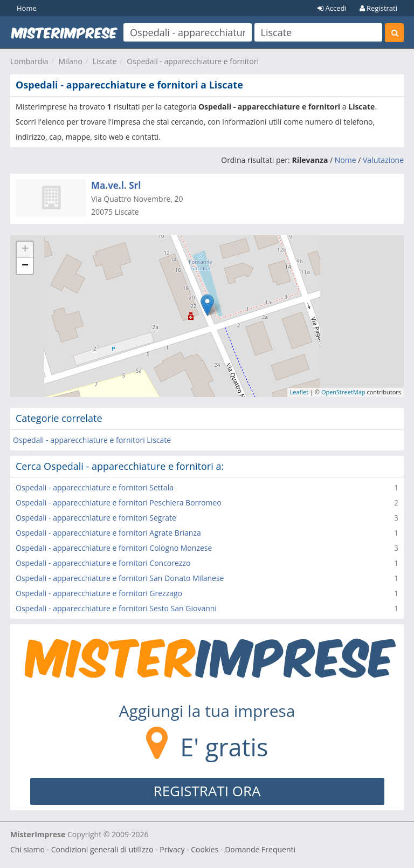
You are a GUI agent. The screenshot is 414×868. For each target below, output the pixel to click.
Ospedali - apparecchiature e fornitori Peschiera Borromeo (119, 503)
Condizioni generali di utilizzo (102, 849)
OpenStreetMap (343, 392)
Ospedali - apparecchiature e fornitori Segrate (96, 518)
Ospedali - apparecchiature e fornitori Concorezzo (103, 563)
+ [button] (25, 250)
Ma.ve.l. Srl (116, 185)
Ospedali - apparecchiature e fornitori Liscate (92, 440)
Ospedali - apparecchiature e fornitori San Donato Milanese (120, 578)
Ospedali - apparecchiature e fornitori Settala (95, 487)
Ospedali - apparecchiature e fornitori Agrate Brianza (108, 533)
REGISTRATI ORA (207, 791)
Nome (346, 160)
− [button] (25, 266)
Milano (70, 61)
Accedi (332, 8)
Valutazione (383, 160)
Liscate (105, 61)
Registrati (378, 8)
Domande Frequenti (260, 849)
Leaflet (299, 392)
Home (27, 8)
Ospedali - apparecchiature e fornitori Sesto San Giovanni (116, 608)
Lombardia (29, 61)
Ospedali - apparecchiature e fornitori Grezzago (99, 593)
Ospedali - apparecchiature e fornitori (193, 61)
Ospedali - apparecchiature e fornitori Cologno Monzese (114, 548)
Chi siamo (27, 849)
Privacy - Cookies (189, 849)
